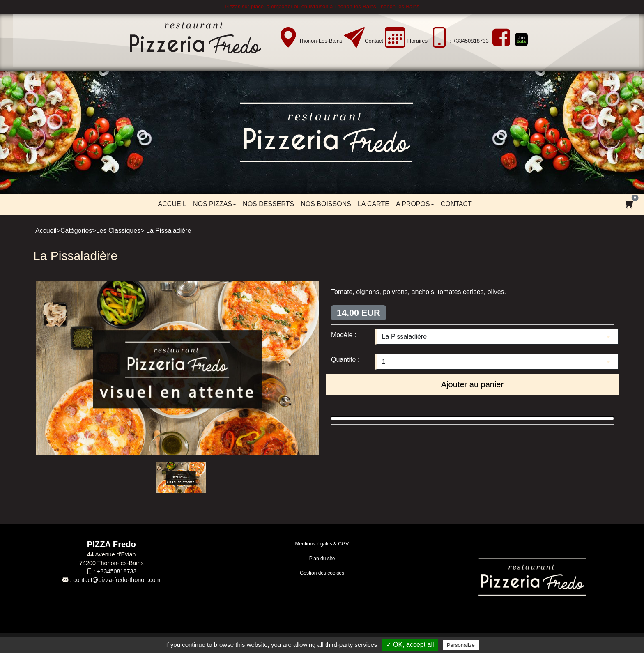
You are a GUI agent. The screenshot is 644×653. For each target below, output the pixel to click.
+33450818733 (117, 571)
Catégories (76, 231)
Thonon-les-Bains (320, 41)
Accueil (172, 204)
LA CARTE (374, 204)
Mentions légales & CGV (322, 544)
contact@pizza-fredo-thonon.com (117, 580)
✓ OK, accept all (410, 645)
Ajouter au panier (472, 384)
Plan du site (322, 559)
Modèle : (344, 335)
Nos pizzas (215, 204)
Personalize (461, 645)
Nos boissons (326, 204)
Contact (374, 41)
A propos (415, 204)
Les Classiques (118, 231)
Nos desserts (268, 204)
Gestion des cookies (322, 573)
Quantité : (345, 360)
